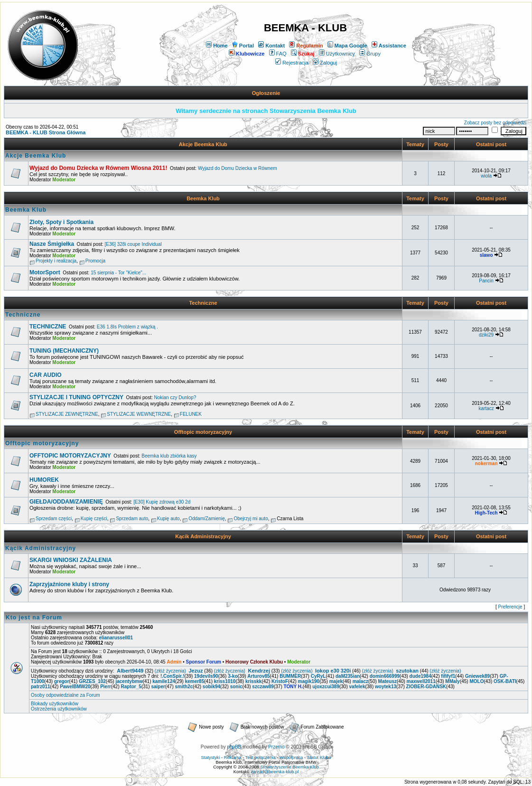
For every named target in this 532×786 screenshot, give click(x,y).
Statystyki (210, 758)
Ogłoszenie (266, 93)
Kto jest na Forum (34, 618)
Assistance (389, 46)
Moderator (64, 180)
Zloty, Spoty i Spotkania (61, 222)
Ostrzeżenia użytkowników (59, 709)
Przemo (276, 747)
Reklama (233, 758)
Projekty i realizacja (56, 261)
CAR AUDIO (46, 375)
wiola (486, 176)
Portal (243, 46)
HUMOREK (44, 480)
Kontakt (271, 46)
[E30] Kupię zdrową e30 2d (162, 502)
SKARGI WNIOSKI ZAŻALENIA (71, 560)
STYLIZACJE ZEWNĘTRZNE (67, 414)
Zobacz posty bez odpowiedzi (495, 123)
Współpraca (291, 758)
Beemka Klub (203, 198)
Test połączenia (261, 758)
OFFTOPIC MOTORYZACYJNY (70, 456)
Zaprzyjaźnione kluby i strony (69, 584)
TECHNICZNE (48, 327)
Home (217, 46)
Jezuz (196, 671)
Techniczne (203, 303)
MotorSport (45, 272)
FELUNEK (191, 414)
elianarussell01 (116, 638)
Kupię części (94, 519)
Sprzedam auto (132, 519)
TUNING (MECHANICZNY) (64, 351)
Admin (174, 662)
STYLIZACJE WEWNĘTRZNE (139, 414)
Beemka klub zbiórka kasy (169, 456)
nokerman (486, 463)
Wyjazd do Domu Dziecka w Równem (238, 168)
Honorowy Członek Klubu (254, 662)
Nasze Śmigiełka (52, 244)
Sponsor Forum (203, 662)
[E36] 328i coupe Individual (133, 244)
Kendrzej (259, 671)
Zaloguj (325, 63)
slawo (486, 255)
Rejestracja (292, 63)
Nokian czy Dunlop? (175, 398)
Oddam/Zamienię (207, 519)
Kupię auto (168, 519)
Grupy (370, 54)
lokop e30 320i (333, 671)
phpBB (234, 747)
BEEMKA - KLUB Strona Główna (46, 132)
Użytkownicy (337, 54)
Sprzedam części (54, 519)
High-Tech (486, 513)
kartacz (486, 408)
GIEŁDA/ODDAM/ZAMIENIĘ (66, 502)
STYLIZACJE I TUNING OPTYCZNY (76, 397)
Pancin (486, 281)
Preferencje (510, 607)
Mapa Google (347, 46)
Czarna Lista (290, 519)
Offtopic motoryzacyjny (203, 432)
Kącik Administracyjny (203, 536)
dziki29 (486, 335)
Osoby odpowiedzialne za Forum (65, 695)
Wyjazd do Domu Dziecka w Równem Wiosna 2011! (98, 168)
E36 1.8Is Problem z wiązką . (127, 327)
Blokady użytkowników (55, 704)
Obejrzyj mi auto (251, 519)
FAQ (278, 54)
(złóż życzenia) (170, 671)
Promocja (95, 261)
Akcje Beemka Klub (203, 144)
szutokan (407, 671)
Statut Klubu (319, 758)
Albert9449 (130, 671)
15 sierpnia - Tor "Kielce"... (118, 273)
